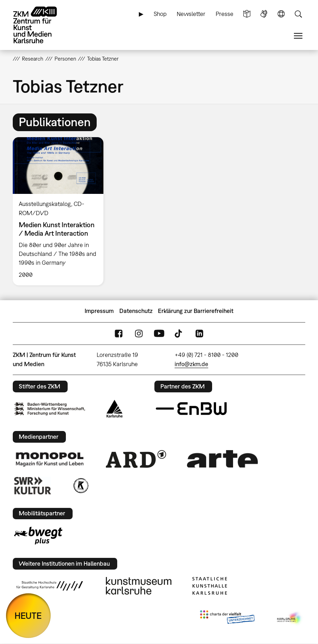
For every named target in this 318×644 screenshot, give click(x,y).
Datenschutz (136, 311)
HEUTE (28, 615)
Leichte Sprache (247, 14)
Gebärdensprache (264, 14)
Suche (298, 14)
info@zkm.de (191, 364)
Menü (298, 36)
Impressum (99, 311)
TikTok (179, 333)
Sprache (281, 14)
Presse (225, 14)
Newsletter (191, 14)
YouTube (159, 333)
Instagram (139, 333)
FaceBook (119, 333)
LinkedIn (199, 333)
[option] (61, 211)
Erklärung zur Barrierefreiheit (196, 311)
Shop (160, 14)
